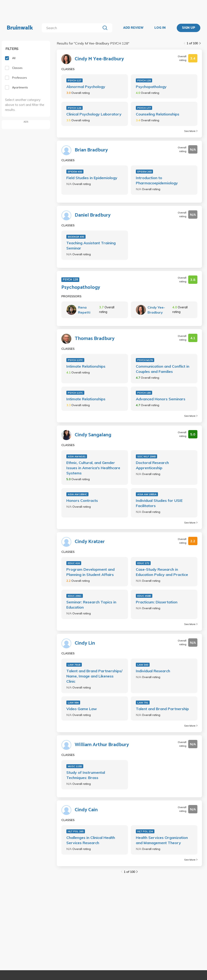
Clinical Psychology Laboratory (94, 114)
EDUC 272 (143, 563)
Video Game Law (82, 709)
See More (191, 131)
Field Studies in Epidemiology (92, 178)
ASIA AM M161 (77, 456)
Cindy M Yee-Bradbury (99, 59)
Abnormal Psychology (86, 87)
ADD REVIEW (133, 28)
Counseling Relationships (158, 114)
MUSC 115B (75, 766)
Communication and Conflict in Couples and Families (163, 369)
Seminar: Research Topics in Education (91, 605)
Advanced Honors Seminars (161, 399)
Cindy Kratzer (90, 542)
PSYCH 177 (144, 108)
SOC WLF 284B (146, 456)
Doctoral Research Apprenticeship (152, 465)
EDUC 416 (74, 563)
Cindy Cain (86, 810)
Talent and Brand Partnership (162, 709)
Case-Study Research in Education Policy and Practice (162, 572)
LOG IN (160, 28)
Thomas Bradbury (95, 339)
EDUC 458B (144, 596)
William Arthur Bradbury (102, 745)
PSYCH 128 (144, 80)
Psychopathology (151, 87)
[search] (72, 28)
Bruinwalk (20, 28)
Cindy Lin (85, 643)
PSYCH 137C (75, 360)
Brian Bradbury (91, 150)
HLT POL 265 (76, 831)
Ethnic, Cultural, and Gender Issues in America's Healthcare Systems (93, 468)
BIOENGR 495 (76, 237)
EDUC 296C (75, 596)
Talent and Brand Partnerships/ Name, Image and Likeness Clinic (94, 676)
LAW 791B (74, 665)
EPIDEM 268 (144, 172)
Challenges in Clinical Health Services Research (91, 840)
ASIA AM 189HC (77, 494)
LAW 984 (73, 703)
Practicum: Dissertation (157, 602)
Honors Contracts (82, 501)
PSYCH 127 (74, 80)
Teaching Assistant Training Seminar (91, 246)
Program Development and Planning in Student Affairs (90, 572)
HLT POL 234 (145, 831)
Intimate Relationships (86, 366)
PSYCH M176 (145, 360)
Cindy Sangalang (93, 435)
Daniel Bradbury (93, 215)
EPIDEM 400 (75, 172)
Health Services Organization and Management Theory (162, 840)
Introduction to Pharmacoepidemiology (157, 180)
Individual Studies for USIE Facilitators (159, 503)
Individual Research (153, 671)
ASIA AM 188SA (147, 494)
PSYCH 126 (74, 108)
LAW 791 (143, 703)
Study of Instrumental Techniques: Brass (86, 775)
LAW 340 (143, 665)
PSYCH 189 (144, 393)
